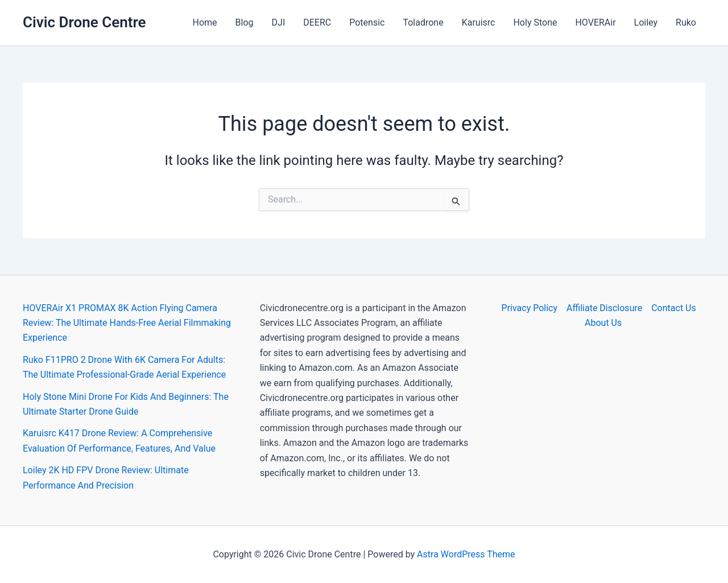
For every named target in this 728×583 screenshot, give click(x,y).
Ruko (686, 22)
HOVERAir (595, 22)
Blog (245, 22)
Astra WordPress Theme (466, 554)
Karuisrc (479, 22)
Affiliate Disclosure (604, 308)
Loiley (646, 22)
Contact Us (674, 308)
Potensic (367, 22)
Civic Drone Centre (84, 22)
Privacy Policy (530, 308)
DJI (279, 22)
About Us (603, 323)
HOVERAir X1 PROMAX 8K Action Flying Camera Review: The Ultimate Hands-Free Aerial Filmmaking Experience (127, 323)
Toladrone (423, 22)
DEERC (317, 22)
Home (205, 22)
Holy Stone (535, 22)
